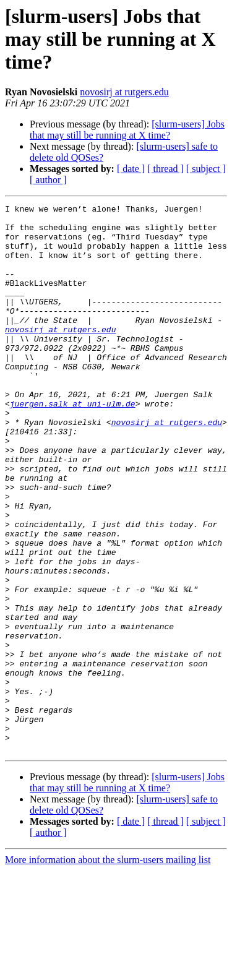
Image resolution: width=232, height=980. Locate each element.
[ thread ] (165, 169)
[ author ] (48, 180)
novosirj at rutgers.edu (124, 92)
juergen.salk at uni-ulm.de (73, 444)
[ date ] (131, 169)
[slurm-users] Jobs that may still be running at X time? (127, 130)
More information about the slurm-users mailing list (108, 969)
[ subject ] (206, 169)
